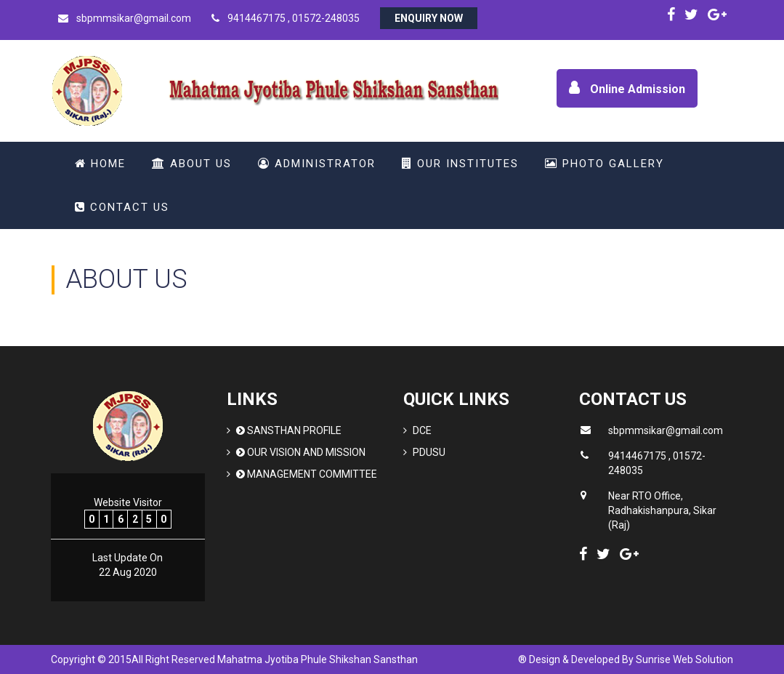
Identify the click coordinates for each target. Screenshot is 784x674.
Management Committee (307, 474)
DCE (422, 430)
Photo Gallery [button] (605, 164)
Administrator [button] (317, 164)
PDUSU (429, 452)
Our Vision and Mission (301, 452)
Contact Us (122, 207)
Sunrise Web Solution (684, 659)
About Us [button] (192, 164)
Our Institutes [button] (460, 164)
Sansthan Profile (289, 430)
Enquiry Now (429, 18)
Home (100, 164)
